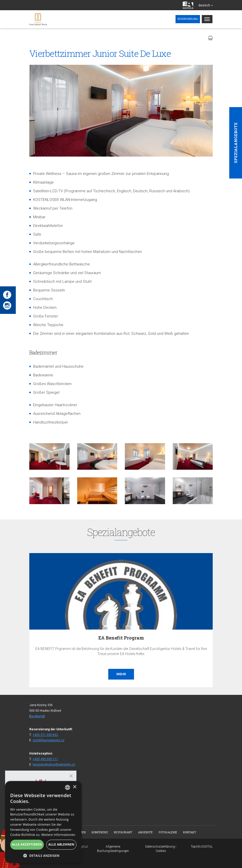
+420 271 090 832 (45, 735)
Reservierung (188, 19)
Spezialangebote (236, 143)
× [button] (75, 787)
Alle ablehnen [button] (61, 844)
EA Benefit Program (121, 638)
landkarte (37, 716)
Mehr (121, 674)
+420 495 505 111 (45, 759)
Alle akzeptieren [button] (27, 844)
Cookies (161, 851)
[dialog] (43, 822)
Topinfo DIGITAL (202, 847)
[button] (43, 855)
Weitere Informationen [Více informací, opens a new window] (58, 835)
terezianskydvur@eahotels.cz (54, 764)
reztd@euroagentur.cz (49, 740)
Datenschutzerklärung (160, 847)
